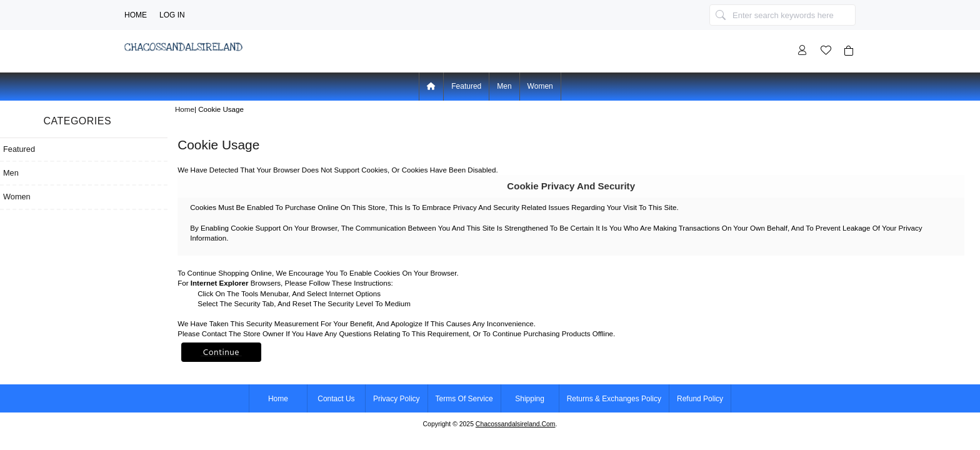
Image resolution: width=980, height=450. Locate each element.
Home (136, 15)
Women (540, 86)
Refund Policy (700, 399)
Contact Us (336, 399)
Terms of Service (464, 399)
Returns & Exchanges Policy (614, 399)
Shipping (530, 399)
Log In (172, 15)
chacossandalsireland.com (516, 424)
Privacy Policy (397, 399)
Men (504, 86)
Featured (466, 86)
